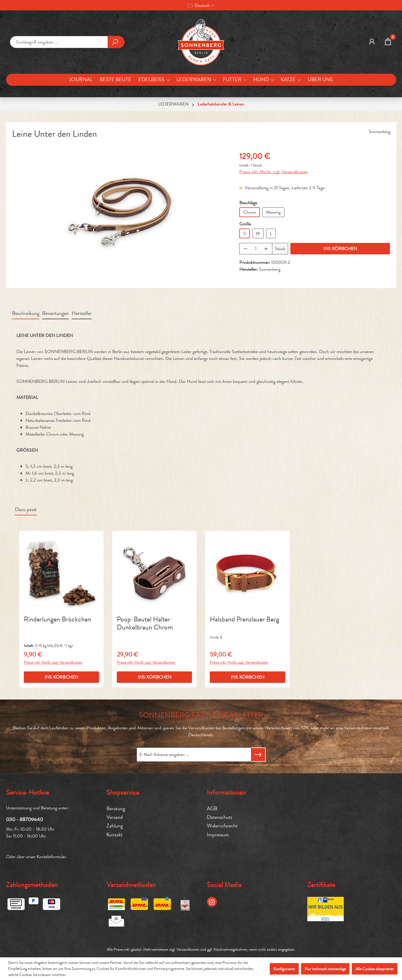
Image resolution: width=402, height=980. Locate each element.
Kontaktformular (51, 857)
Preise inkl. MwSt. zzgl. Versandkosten (274, 172)
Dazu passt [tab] (26, 510)
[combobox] (59, 42)
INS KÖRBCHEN (340, 249)
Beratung (116, 809)
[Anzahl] (256, 249)
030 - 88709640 (25, 820)
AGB (212, 809)
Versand (115, 817)
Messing (273, 212)
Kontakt (114, 835)
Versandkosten (188, 949)
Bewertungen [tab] (56, 313)
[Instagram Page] (212, 902)
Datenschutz (220, 817)
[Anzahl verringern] (245, 249)
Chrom (250, 212)
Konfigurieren (284, 969)
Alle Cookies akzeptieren (375, 969)
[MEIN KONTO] (372, 42)
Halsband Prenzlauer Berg (244, 620)
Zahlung (115, 826)
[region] (120, 212)
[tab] (26, 314)
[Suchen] (116, 42)
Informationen (226, 792)
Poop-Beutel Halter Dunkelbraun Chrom (145, 624)
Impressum (218, 835)
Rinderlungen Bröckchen (58, 620)
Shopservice (123, 792)
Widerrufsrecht (222, 826)
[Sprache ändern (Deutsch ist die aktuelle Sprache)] (201, 5)
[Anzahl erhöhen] (266, 249)
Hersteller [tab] (82, 313)
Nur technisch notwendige (325, 969)
